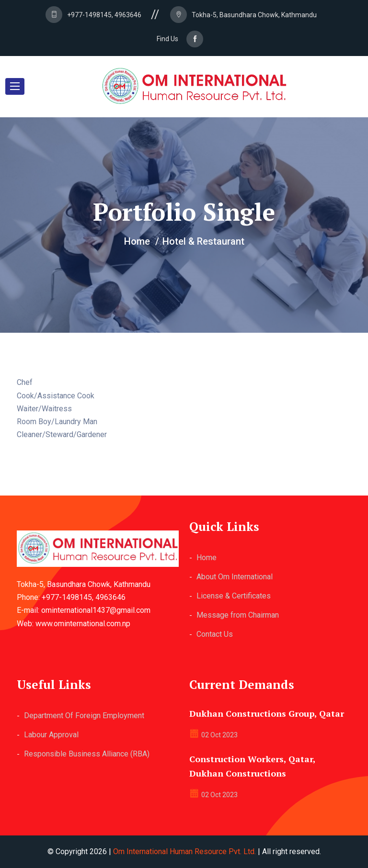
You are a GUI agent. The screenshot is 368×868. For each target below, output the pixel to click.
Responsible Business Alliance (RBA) (87, 754)
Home (207, 558)
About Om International (235, 577)
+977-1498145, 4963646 (104, 15)
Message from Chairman (238, 615)
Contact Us (215, 634)
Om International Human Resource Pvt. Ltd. (184, 851)
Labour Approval (51, 735)
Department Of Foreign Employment (84, 716)
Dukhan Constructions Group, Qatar (267, 713)
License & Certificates (234, 596)
